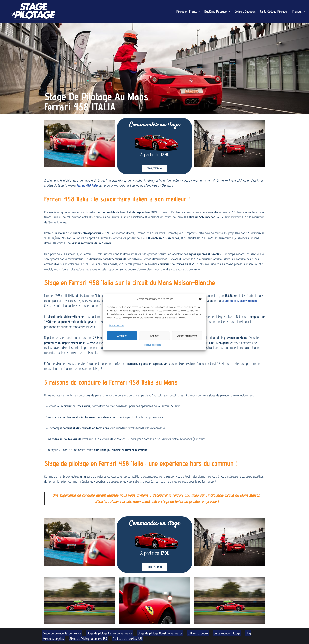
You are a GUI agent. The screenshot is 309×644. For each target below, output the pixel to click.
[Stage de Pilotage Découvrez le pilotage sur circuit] (33, 11)
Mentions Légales (54, 639)
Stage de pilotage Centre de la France (110, 633)
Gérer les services (116, 325)
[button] (200, 299)
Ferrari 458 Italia (101, 185)
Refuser (154, 336)
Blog (250, 633)
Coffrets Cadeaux (245, 11)
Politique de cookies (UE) (129, 639)
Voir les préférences (187, 336)
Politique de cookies (153, 345)
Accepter (122, 336)
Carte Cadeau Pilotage (273, 11)
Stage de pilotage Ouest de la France (161, 633)
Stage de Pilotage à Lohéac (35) (89, 639)
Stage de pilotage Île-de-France (62, 633)
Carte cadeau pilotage (229, 633)
